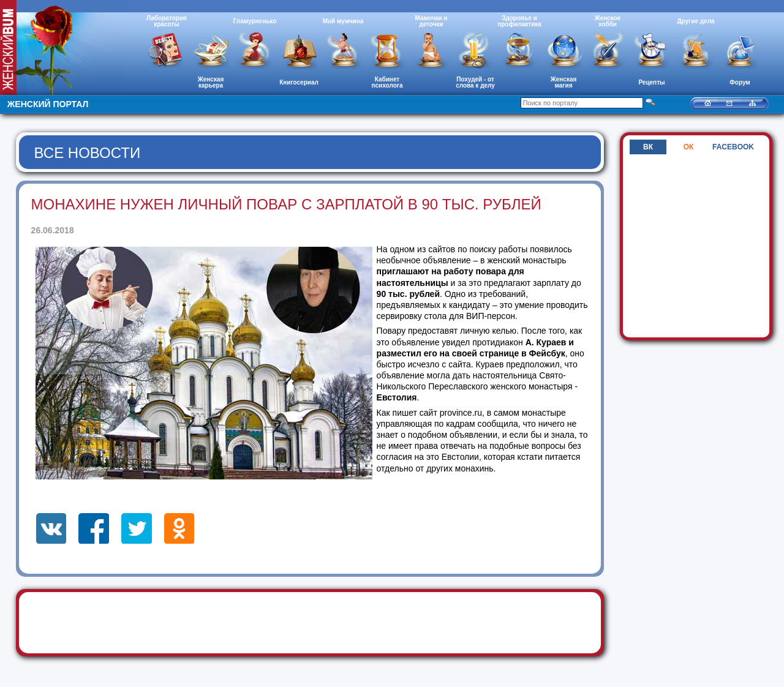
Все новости (88, 153)
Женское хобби (608, 21)
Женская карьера (211, 82)
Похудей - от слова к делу (475, 82)
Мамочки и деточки (431, 21)
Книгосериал (299, 82)
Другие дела (695, 21)
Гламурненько (255, 21)
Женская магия (564, 82)
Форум (740, 82)
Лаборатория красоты (167, 21)
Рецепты (651, 82)
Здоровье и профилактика (519, 21)
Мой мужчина (343, 21)
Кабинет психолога (387, 82)
